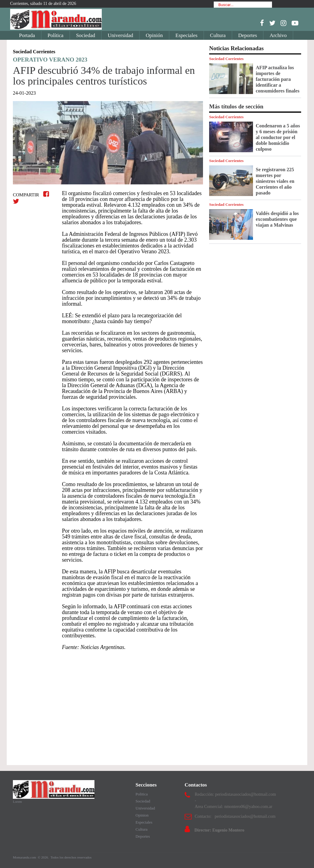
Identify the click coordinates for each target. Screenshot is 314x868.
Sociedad (86, 35)
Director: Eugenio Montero (219, 830)
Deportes (248, 35)
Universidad (120, 35)
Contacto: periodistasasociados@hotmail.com (235, 816)
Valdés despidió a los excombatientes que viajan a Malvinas (277, 219)
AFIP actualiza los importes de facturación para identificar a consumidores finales (278, 79)
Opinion (142, 815)
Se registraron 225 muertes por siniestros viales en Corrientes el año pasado (275, 181)
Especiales (186, 35)
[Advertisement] (108, 705)
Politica (142, 794)
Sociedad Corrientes (226, 59)
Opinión (154, 35)
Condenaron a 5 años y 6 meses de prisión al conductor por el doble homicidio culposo (278, 137)
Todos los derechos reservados (71, 857)
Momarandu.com (25, 857)
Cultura (218, 35)
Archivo (278, 35)
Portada (27, 35)
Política (56, 35)
